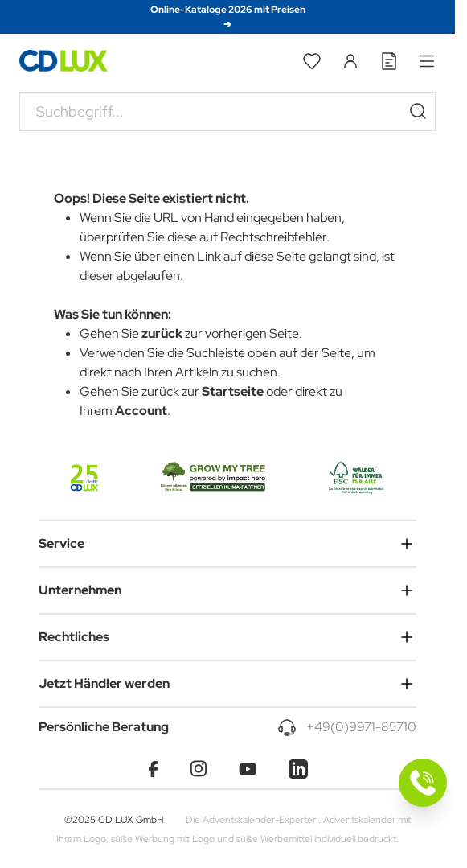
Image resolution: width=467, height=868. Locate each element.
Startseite (233, 391)
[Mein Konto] (350, 61)
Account (141, 411)
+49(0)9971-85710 (361, 727)
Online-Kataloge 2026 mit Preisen (227, 17)
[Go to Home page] (63, 61)
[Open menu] (427, 61)
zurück (162, 333)
